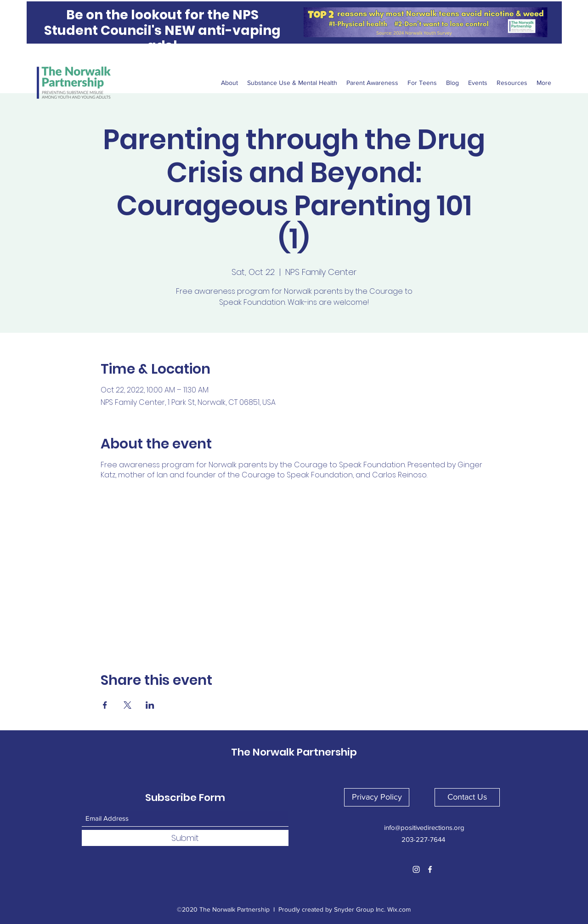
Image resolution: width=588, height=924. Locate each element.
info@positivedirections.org (424, 827)
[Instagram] (416, 869)
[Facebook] (430, 869)
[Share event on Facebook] (105, 705)
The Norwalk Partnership (294, 752)
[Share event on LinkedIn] (150, 705)
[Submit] (185, 838)
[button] (377, 797)
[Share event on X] (127, 705)
